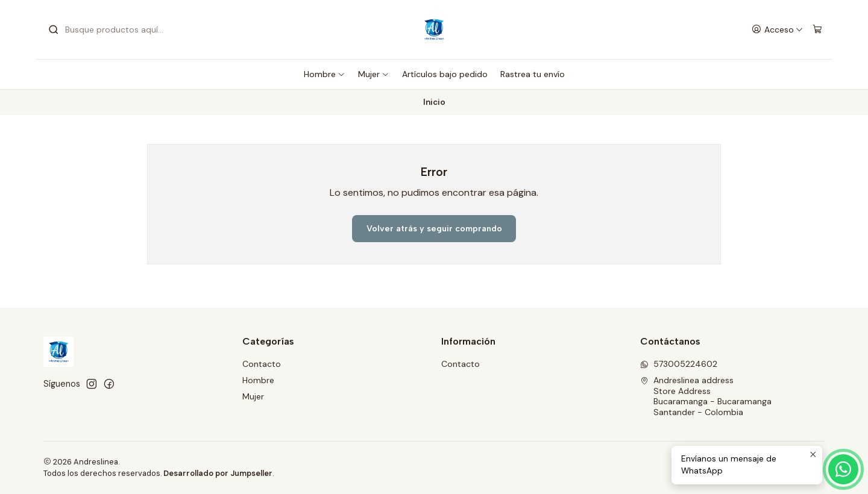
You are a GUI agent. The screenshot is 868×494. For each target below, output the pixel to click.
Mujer (374, 74)
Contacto (262, 364)
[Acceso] (777, 30)
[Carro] (817, 30)
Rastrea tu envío (533, 74)
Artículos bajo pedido (445, 74)
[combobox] (110, 30)
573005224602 (679, 364)
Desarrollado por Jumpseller (218, 473)
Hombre (325, 74)
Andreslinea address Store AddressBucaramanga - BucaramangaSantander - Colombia (706, 396)
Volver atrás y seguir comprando (434, 229)
